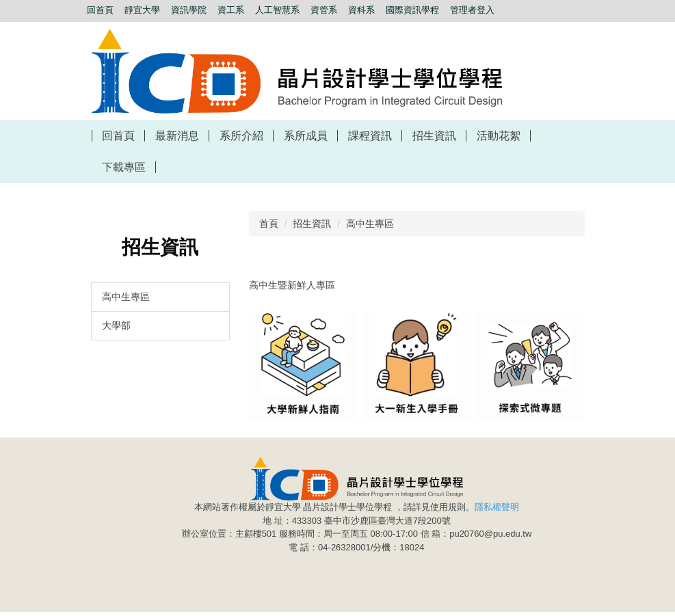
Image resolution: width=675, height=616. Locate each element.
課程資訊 (370, 136)
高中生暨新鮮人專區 (292, 285)
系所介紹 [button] (241, 136)
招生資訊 (312, 224)
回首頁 (118, 136)
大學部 (116, 325)
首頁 (269, 224)
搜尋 (191, 25)
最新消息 (177, 136)
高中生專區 (126, 297)
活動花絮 (499, 136)
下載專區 (124, 167)
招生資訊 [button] (434, 136)
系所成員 (306, 136)
